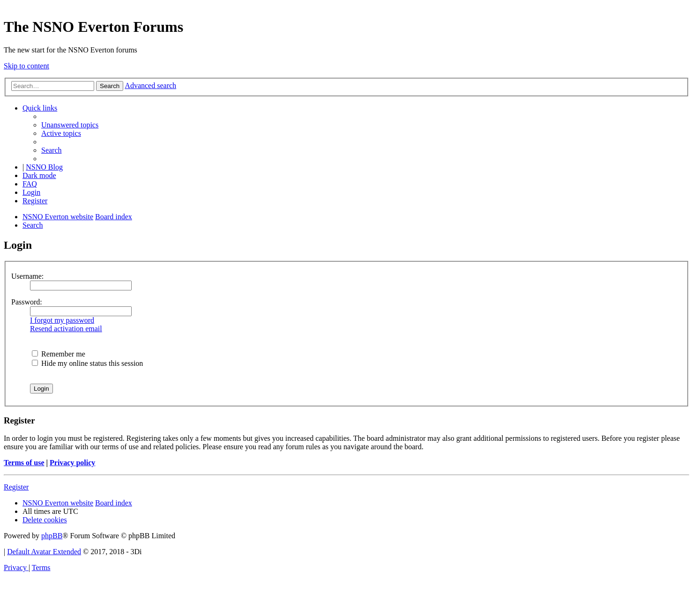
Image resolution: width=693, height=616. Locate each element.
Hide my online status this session (87, 363)
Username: (27, 276)
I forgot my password (62, 320)
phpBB (52, 536)
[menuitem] (70, 125)
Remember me (59, 354)
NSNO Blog (44, 167)
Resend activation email (66, 329)
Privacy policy (72, 463)
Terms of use (24, 463)
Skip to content (26, 66)
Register (16, 487)
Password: (27, 302)
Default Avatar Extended (44, 552)
